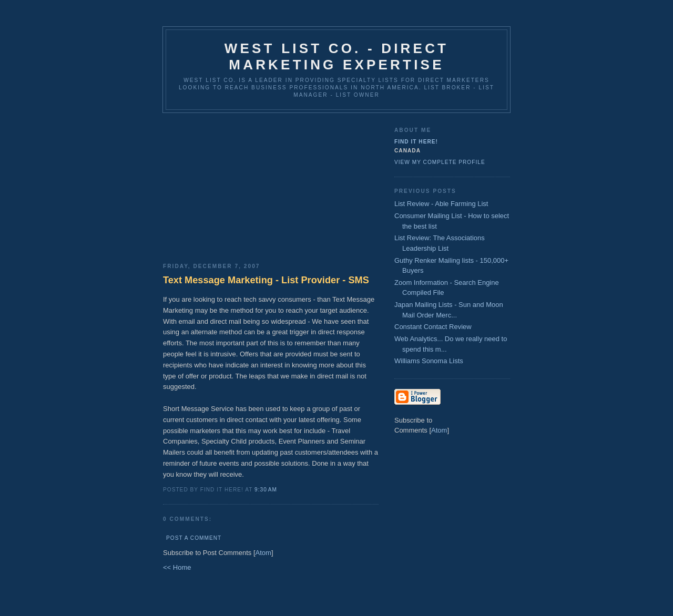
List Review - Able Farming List (441, 204)
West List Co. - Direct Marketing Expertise (336, 57)
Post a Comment (194, 538)
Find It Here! (416, 142)
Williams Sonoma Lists (429, 361)
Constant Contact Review (433, 327)
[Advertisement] (271, 184)
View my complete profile (440, 162)
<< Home (177, 567)
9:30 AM (266, 490)
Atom (263, 553)
